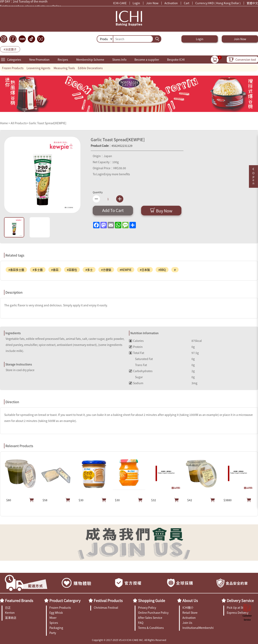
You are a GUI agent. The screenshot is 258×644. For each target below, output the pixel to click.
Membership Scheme (90, 59)
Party (53, 633)
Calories (136, 341)
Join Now (152, 3)
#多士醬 (38, 270)
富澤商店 (11, 618)
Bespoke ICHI (176, 59)
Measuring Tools (64, 68)
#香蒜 (55, 270)
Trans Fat (138, 365)
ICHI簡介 (188, 607)
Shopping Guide (152, 600)
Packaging (56, 628)
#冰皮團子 (10, 49)
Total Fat (137, 353)
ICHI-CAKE (120, 3)
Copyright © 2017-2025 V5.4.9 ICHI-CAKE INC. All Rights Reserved (129, 640)
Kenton (10, 613)
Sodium (136, 383)
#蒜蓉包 (72, 270)
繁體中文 (252, 3)
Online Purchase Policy (153, 613)
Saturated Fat (141, 359)
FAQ (141, 623)
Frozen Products (13, 68)
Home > (5, 123)
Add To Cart (113, 210)
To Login (98, 174)
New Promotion (39, 59)
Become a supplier (147, 59)
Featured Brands (19, 600)
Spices (54, 623)
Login (136, 3)
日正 (8, 607)
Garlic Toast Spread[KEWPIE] (48, 123)
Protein (136, 347)
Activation (171, 3)
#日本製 (145, 270)
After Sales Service (150, 618)
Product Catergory (65, 600)
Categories (14, 59)
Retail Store (190, 613)
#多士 (89, 270)
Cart (187, 3)
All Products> (19, 123)
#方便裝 (106, 270)
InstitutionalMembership (198, 628)
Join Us (187, 623)
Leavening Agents (38, 68)
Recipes (63, 59)
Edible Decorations (90, 68)
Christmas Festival (106, 607)
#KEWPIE (126, 270)
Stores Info (119, 59)
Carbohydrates (141, 371)
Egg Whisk (56, 613)
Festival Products (108, 600)
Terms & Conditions (151, 628)
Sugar (136, 377)
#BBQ (162, 270)
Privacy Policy (147, 607)
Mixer (53, 618)
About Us (190, 600)
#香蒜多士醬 (16, 270)
